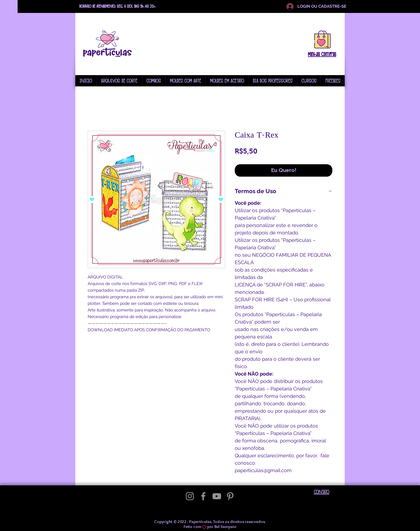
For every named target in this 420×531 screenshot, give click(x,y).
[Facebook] (203, 496)
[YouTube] (217, 496)
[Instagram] (190, 496)
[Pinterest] (230, 496)
